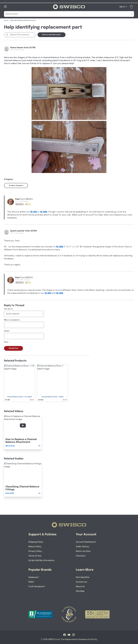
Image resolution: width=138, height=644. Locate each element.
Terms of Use (35, 556)
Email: (7, 331)
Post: (6, 342)
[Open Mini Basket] (132, 7)
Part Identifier (83, 577)
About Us (80, 586)
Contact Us (81, 582)
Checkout (81, 556)
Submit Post (13, 348)
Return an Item (83, 551)
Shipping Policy (36, 542)
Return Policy (35, 547)
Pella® (31, 582)
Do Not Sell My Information (41, 560)
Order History (82, 547)
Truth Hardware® (37, 586)
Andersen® (34, 577)
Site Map (80, 591)
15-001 (34, 212)
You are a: (8, 309)
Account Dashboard (86, 542)
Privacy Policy (35, 551)
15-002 (44, 212)
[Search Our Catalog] (65, 14)
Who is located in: (12, 320)
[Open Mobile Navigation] (5, 6)
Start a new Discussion (51, 35)
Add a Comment (16, 185)
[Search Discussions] (22, 35)
